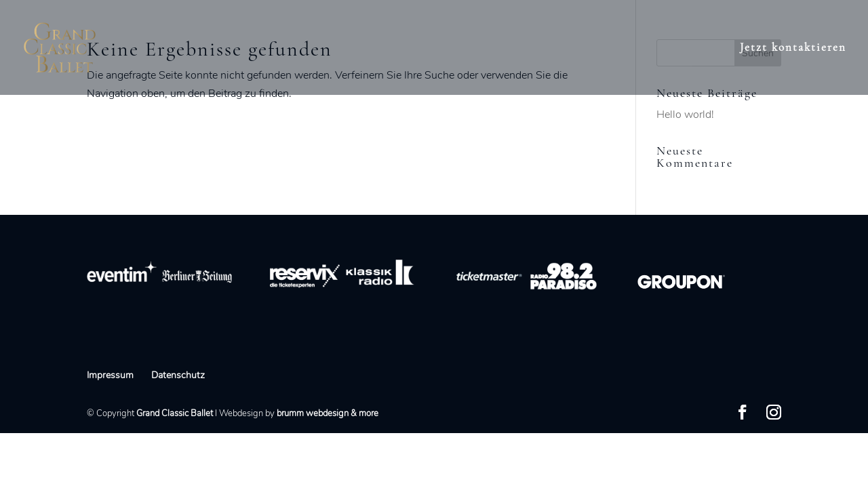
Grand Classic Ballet (175, 413)
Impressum (110, 375)
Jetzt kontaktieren (793, 48)
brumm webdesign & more (328, 413)
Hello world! (685, 115)
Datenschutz (178, 375)
